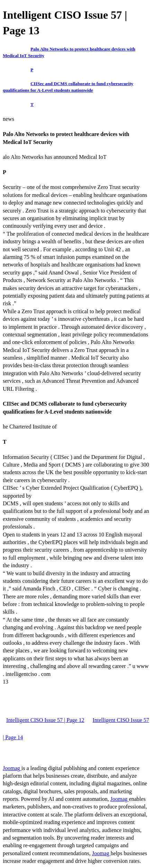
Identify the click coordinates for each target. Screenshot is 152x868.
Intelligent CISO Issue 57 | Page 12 (45, 720)
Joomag (12, 768)
